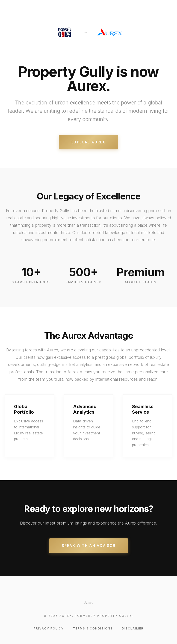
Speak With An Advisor (89, 546)
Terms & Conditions (93, 628)
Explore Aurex (88, 142)
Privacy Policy (49, 628)
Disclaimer (133, 628)
